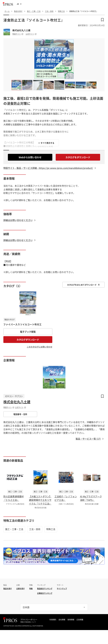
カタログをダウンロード (78, 157)
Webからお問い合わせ (30, 157)
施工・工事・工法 (14, 529)
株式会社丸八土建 (21, 30)
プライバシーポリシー (29, 620)
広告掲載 (80, 620)
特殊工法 (51, 529)
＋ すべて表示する (46, 143)
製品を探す (8, 589)
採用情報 (71, 620)
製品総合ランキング (45, 589)
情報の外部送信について (28, 622)
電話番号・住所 (20, 414)
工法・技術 (35, 529)
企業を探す (21, 589)
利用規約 (53, 620)
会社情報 (62, 620)
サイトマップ (62, 589)
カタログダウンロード (28, 340)
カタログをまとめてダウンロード (84, 285)
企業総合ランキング (45, 593)
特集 (31, 589)
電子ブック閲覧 (28, 332)
